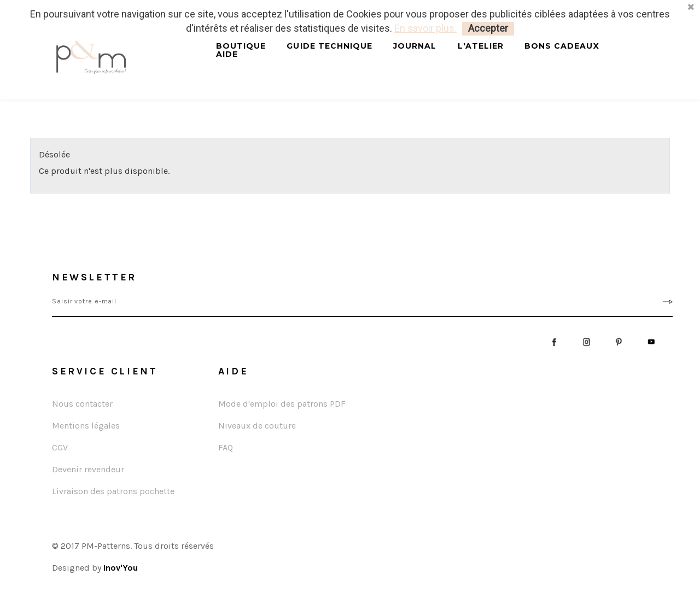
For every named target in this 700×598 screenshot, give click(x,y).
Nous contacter (82, 404)
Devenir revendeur (88, 469)
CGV (60, 447)
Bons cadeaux (562, 46)
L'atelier (481, 46)
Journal (415, 46)
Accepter (488, 28)
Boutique (241, 46)
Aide (227, 54)
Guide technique (329, 46)
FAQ (226, 447)
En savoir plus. (425, 28)
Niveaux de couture (257, 426)
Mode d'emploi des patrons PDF (282, 404)
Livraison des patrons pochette (113, 491)
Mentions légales (86, 426)
